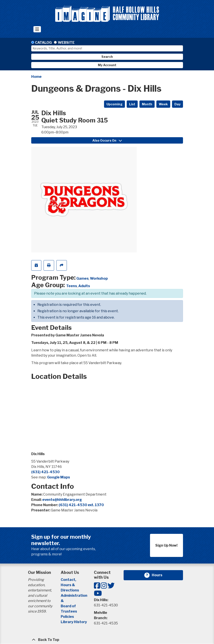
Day (177, 104)
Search (107, 57)
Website (66, 43)
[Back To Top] (107, 640)
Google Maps (59, 477)
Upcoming (114, 104)
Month (147, 104)
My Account (107, 65)
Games (82, 278)
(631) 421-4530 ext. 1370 (81, 505)
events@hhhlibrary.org (62, 500)
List (132, 104)
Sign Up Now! (166, 545)
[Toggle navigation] (37, 29)
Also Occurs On (107, 140)
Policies (67, 617)
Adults (84, 286)
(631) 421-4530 (45, 472)
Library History (74, 622)
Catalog (43, 43)
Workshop (99, 278)
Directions (70, 590)
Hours (160, 575)
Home (36, 77)
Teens (72, 286)
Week (163, 104)
